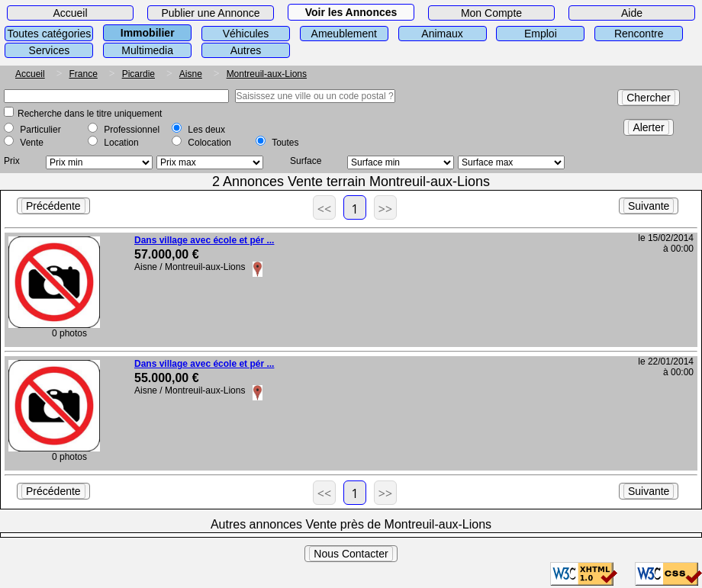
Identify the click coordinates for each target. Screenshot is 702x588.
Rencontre (639, 34)
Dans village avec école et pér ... (204, 240)
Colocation (209, 143)
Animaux (442, 34)
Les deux (206, 130)
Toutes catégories (50, 34)
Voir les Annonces (351, 12)
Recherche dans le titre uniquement (90, 114)
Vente (32, 143)
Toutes (285, 143)
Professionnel (132, 130)
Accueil (70, 13)
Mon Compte (491, 13)
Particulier (40, 130)
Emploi (541, 34)
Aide (632, 13)
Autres (246, 50)
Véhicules (246, 34)
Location (121, 143)
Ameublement (344, 34)
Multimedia (147, 50)
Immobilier (148, 33)
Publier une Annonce (210, 13)
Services (50, 50)
